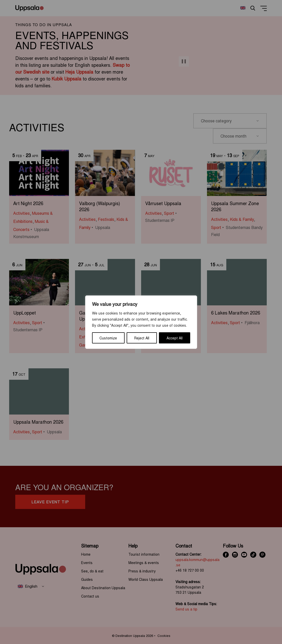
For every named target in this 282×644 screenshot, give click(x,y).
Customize (108, 338)
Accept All (175, 338)
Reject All (142, 338)
